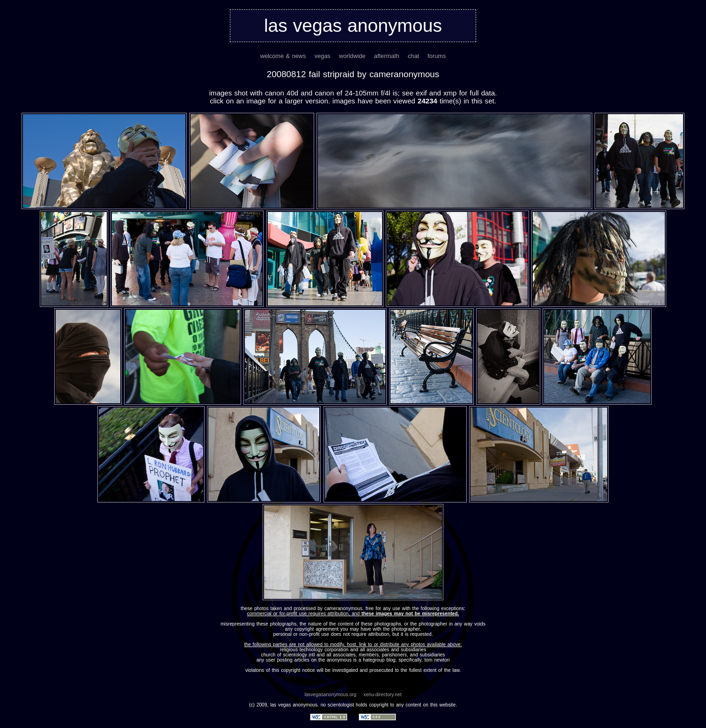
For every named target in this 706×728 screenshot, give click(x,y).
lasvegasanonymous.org (330, 695)
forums (437, 56)
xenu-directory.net (383, 695)
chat (413, 56)
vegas (323, 56)
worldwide (352, 56)
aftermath (387, 56)
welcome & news (283, 56)
